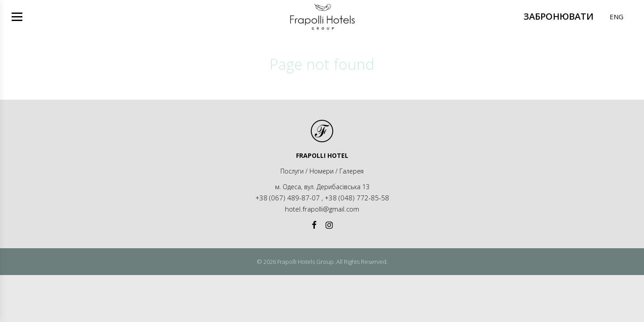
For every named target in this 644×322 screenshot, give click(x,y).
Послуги (292, 171)
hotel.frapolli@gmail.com (322, 209)
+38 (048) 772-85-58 (357, 198)
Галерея (352, 171)
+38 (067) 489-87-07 (288, 198)
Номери (322, 171)
